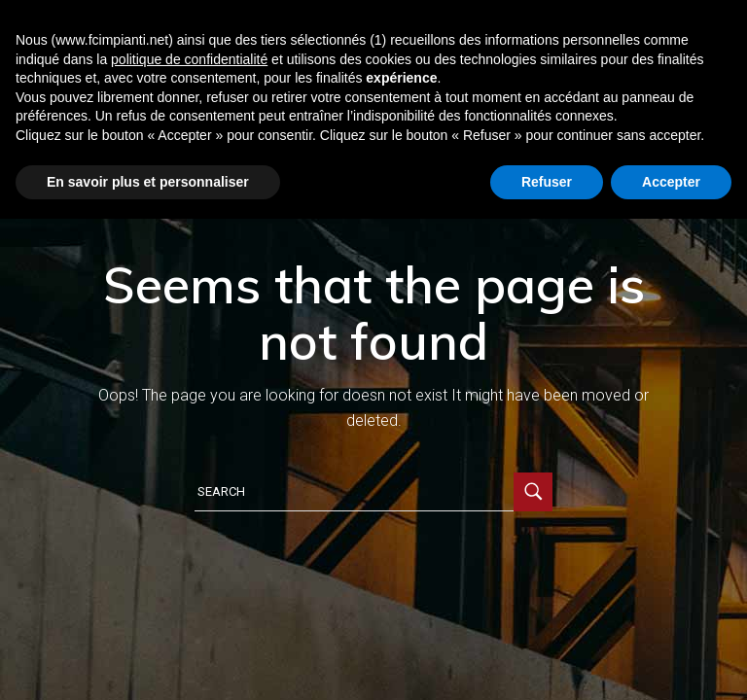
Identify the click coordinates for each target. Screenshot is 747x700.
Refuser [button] (547, 182)
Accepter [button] (671, 182)
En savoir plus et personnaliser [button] (148, 182)
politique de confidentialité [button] (189, 59)
